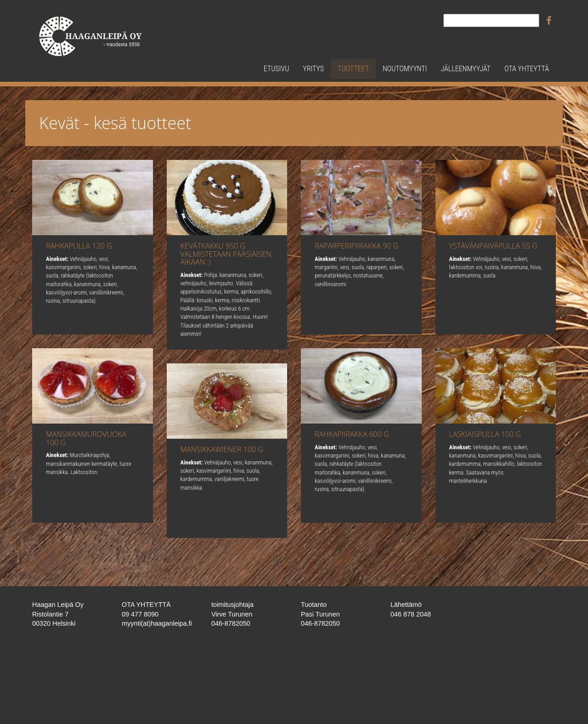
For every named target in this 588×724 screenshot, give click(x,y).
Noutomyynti (405, 69)
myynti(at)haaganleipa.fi (157, 623)
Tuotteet (353, 69)
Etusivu (277, 69)
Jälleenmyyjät (465, 69)
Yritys (313, 69)
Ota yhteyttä (527, 69)
